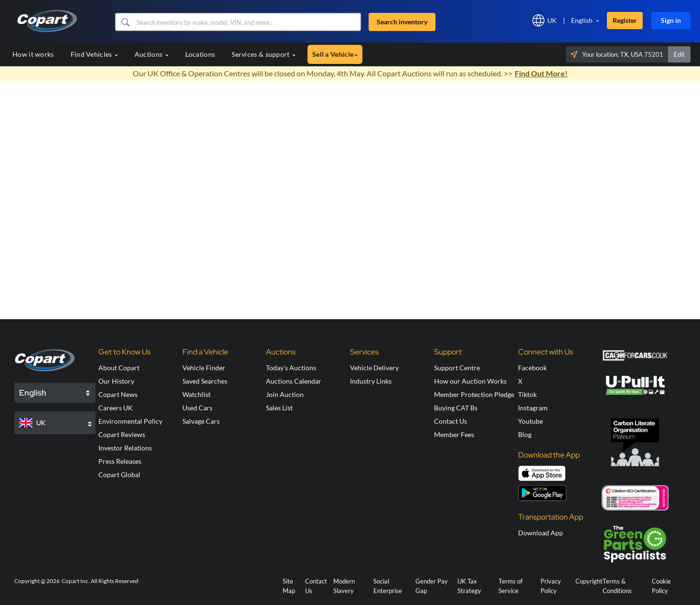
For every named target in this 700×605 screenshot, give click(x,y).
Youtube (530, 421)
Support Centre (457, 368)
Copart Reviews (122, 434)
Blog (525, 434)
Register (625, 20)
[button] (125, 22)
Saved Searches (205, 381)
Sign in (671, 20)
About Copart (119, 368)
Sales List (279, 408)
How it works (33, 54)
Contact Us (451, 421)
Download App (541, 533)
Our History (116, 381)
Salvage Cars (201, 421)
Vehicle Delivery (374, 368)
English (582, 20)
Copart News (118, 394)
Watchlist (196, 394)
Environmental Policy (130, 421)
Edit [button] (679, 54)
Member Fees (454, 434)
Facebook (532, 368)
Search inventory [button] (402, 22)
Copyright (589, 581)
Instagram (533, 408)
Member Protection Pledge (474, 394)
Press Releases (120, 461)
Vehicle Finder (204, 368)
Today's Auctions (291, 368)
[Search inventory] (248, 22)
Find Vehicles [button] (94, 54)
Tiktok (527, 394)
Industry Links (371, 381)
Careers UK (116, 408)
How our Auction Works (470, 381)
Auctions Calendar (294, 381)
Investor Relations (125, 448)
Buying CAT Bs (456, 408)
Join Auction (285, 394)
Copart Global (119, 475)
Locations (200, 54)
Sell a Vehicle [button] (335, 54)
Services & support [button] (264, 54)
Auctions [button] (152, 54)
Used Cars (197, 408)
